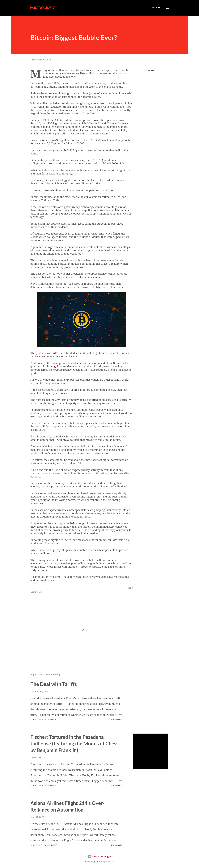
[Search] (156, 8)
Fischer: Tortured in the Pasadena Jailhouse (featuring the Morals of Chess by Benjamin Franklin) (74, 743)
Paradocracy (42, 8)
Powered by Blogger (99, 856)
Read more (116, 720)
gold (57, 366)
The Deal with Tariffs (54, 684)
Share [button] (151, 70)
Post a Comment (49, 720)
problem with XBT (47, 353)
